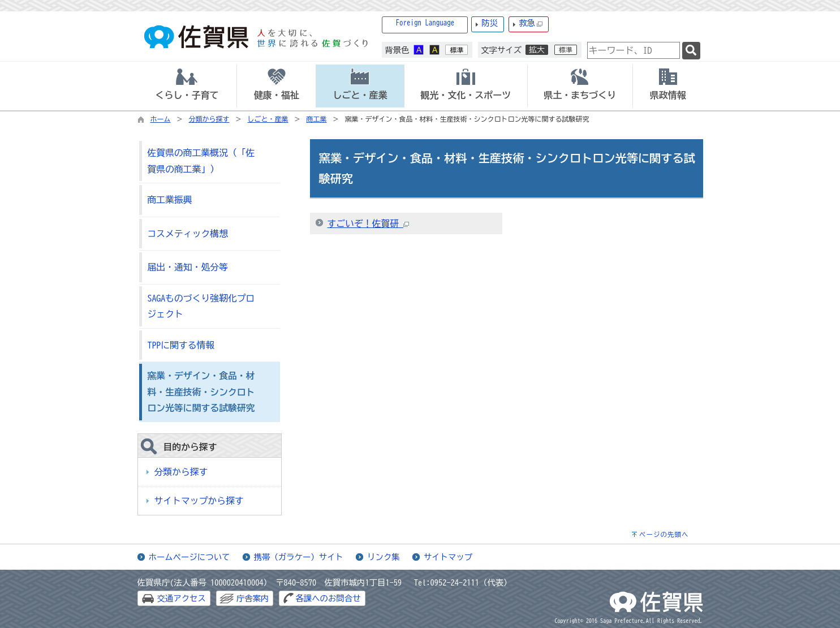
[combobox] (634, 50)
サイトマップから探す (199, 501)
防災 (490, 23)
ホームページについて (189, 557)
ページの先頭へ (664, 534)
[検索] (691, 51)
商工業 (317, 119)
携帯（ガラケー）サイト (299, 557)
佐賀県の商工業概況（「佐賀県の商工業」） (201, 161)
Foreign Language (425, 23)
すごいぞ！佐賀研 (369, 223)
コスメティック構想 (188, 234)
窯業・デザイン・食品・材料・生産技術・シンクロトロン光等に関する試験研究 (201, 392)
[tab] (187, 86)
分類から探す (209, 119)
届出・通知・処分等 (188, 267)
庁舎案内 (253, 598)
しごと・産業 (268, 119)
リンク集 (384, 557)
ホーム (161, 119)
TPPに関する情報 (181, 345)
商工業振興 (170, 200)
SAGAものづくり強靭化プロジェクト (201, 306)
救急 (531, 23)
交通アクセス (182, 598)
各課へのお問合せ (328, 598)
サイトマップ (448, 557)
